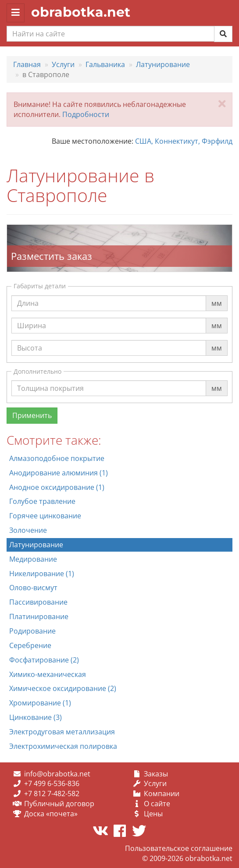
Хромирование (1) (40, 703)
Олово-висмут (33, 588)
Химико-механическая (48, 674)
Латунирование (36, 545)
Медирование (33, 559)
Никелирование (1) (42, 574)
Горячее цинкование (45, 516)
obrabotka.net (81, 12)
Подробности (86, 114)
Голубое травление (42, 501)
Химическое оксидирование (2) (63, 688)
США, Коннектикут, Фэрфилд (184, 141)
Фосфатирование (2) (44, 660)
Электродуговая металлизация (62, 732)
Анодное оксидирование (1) (57, 487)
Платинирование (39, 616)
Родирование (32, 631)
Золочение (28, 530)
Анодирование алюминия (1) (59, 473)
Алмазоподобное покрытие (57, 458)
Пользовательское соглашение (179, 848)
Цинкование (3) (36, 717)
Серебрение (30, 645)
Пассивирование (38, 602)
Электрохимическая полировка (63, 746)
